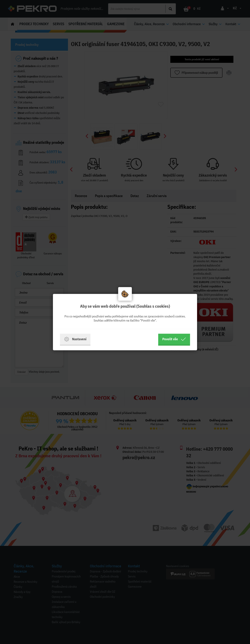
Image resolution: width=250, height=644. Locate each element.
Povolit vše (174, 339)
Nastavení (75, 339)
